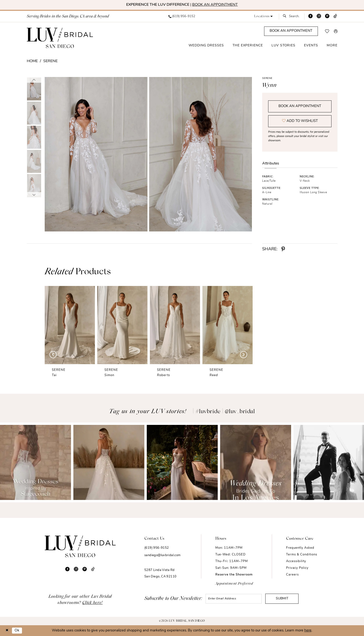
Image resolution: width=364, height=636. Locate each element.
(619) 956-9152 (157, 548)
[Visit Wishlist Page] (327, 31)
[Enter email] (234, 599)
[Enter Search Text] (292, 16)
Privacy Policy (297, 568)
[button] (263, 16)
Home (32, 61)
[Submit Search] (286, 16)
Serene (50, 61)
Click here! (92, 603)
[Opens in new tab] (35, 462)
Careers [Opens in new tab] (292, 575)
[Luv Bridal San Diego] (60, 38)
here (308, 631)
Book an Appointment (300, 106)
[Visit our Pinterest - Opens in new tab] (327, 16)
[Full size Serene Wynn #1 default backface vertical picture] (201, 154)
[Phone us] (182, 16)
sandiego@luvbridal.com (162, 555)
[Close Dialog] (7, 631)
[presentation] (70, 325)
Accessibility (296, 561)
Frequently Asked (300, 548)
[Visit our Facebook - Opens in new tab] (310, 16)
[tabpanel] (95, 154)
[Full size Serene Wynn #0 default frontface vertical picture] (96, 154)
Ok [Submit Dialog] (17, 630)
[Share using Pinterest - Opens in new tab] (283, 249)
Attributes (271, 164)
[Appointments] (291, 31)
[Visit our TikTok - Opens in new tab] (335, 16)
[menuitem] (182, 16)
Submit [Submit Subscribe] (282, 599)
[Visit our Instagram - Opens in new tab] (319, 16)
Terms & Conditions (302, 555)
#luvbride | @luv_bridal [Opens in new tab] (225, 412)
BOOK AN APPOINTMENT (215, 5)
